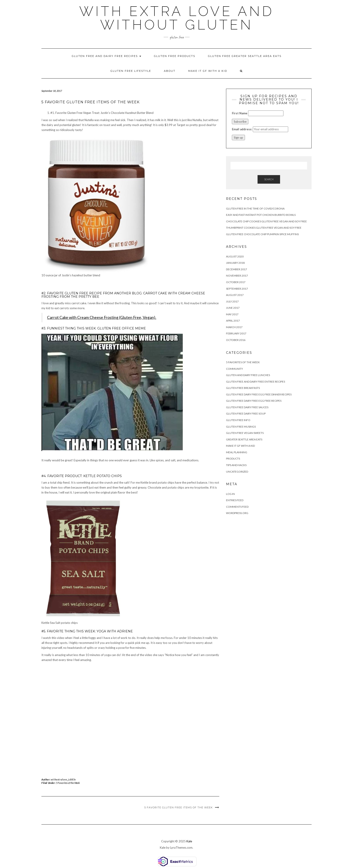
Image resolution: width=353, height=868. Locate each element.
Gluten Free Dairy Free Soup (246, 414)
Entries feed (235, 500)
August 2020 (235, 256)
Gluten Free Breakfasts (243, 388)
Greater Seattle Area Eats (244, 439)
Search (269, 179)
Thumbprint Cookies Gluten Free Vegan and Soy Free (264, 228)
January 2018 (235, 263)
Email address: (242, 129)
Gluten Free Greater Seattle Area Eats (245, 56)
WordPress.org (237, 513)
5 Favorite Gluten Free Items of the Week (179, 807)
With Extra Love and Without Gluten (177, 18)
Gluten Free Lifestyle (131, 71)
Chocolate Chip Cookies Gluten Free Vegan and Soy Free (266, 221)
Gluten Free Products (175, 56)
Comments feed (237, 507)
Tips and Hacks (236, 465)
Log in (230, 494)
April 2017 (233, 321)
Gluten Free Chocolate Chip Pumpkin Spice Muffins (262, 234)
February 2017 (236, 333)
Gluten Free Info (238, 420)
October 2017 (236, 282)
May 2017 (232, 314)
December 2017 (236, 269)
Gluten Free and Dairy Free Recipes (106, 56)
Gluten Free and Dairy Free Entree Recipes (256, 382)
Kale (189, 841)
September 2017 (237, 289)
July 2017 (232, 301)
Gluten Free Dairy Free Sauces (247, 407)
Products (233, 459)
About (170, 71)
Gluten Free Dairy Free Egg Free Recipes (254, 401)
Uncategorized (237, 472)
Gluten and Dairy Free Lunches (248, 375)
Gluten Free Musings (241, 427)
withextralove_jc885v (63, 779)
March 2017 (234, 327)
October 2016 (236, 340)
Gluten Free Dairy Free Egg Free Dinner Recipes (259, 394)
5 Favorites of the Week (68, 783)
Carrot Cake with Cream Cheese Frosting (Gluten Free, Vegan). (102, 317)
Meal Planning (237, 452)
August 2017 (235, 295)
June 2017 (233, 308)
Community (234, 369)
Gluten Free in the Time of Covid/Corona (255, 209)
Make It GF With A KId (208, 71)
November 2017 (237, 276)
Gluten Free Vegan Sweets (245, 433)
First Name (240, 113)
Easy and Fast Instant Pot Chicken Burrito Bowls (261, 215)
